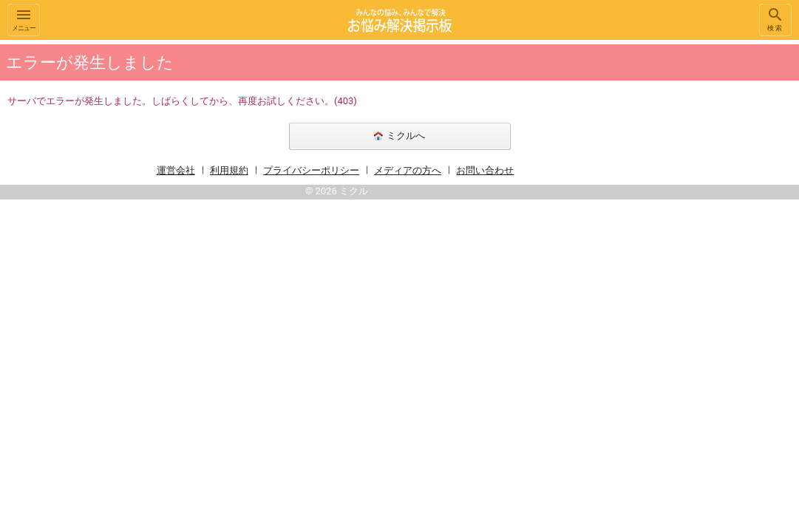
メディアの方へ (408, 170)
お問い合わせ (485, 170)
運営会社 (176, 170)
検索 (775, 19)
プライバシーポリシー (311, 170)
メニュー (24, 19)
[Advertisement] (725, 262)
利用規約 (229, 170)
